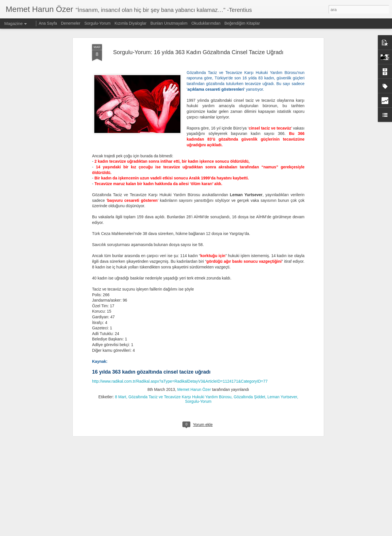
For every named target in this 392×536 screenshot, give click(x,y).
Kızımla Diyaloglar (130, 23)
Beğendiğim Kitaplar (242, 23)
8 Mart (121, 323)
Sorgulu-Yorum (198, 328)
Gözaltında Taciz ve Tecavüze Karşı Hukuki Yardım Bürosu (180, 323)
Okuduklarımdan (206, 23)
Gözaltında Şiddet (249, 323)
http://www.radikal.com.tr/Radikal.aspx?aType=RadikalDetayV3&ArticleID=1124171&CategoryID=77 (180, 308)
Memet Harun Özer (194, 316)
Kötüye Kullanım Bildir (281, 533)
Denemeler (71, 23)
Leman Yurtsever (282, 323)
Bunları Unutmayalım (169, 23)
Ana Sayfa (48, 23)
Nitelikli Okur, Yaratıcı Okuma (168, 496)
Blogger (218, 533)
